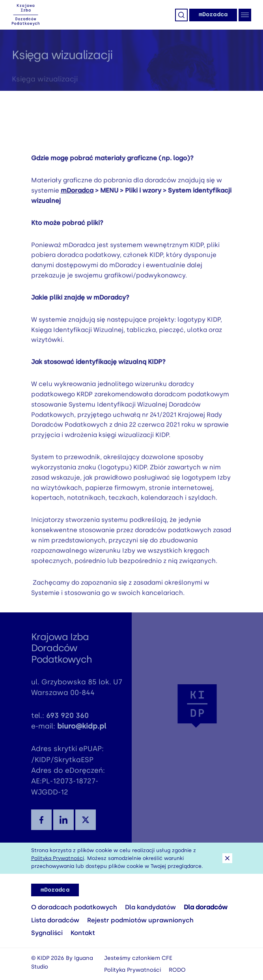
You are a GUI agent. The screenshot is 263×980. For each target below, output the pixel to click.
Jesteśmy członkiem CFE (138, 958)
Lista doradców (55, 920)
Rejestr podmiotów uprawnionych (140, 920)
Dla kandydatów (150, 907)
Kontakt (83, 933)
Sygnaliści (47, 933)
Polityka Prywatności (132, 970)
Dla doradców (206, 907)
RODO (177, 970)
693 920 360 (67, 721)
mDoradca (213, 14)
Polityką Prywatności (58, 858)
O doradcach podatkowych (74, 907)
